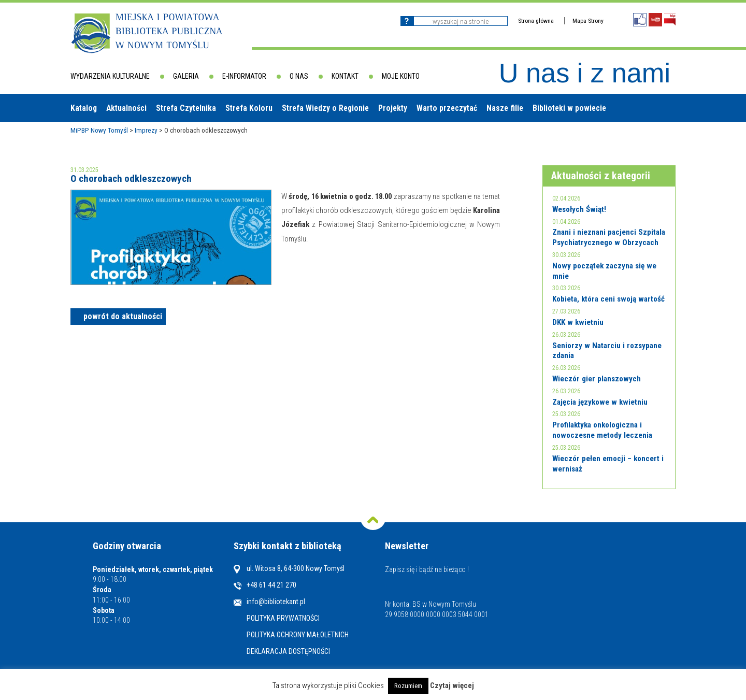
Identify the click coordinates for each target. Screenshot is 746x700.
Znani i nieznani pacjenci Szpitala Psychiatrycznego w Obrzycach (609, 237)
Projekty (393, 108)
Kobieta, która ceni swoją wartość (608, 299)
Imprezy (146, 130)
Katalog (84, 108)
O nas (299, 76)
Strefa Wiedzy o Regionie (325, 108)
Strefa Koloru (249, 108)
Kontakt (345, 76)
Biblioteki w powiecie (569, 108)
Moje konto (401, 76)
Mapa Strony (588, 21)
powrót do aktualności (123, 316)
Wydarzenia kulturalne (110, 76)
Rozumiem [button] (408, 686)
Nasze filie (505, 108)
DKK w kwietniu (578, 322)
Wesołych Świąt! (579, 209)
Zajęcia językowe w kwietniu (600, 402)
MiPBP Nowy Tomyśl (99, 130)
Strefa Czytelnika (186, 108)
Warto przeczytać (447, 108)
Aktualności (126, 108)
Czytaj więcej (452, 685)
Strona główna (536, 21)
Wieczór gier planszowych (597, 379)
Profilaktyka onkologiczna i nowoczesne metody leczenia (602, 430)
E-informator (244, 76)
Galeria (186, 76)
